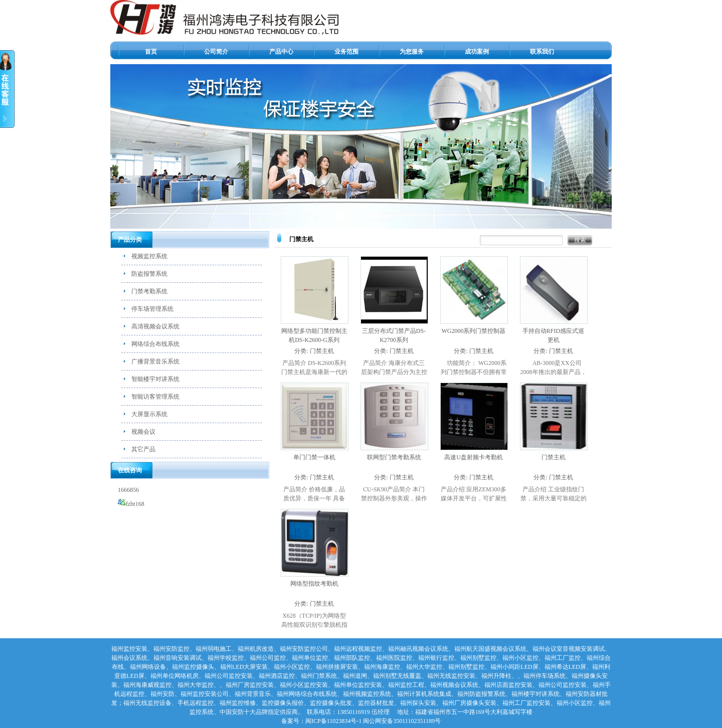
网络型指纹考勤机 (314, 584)
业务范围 (346, 52)
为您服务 (412, 52)
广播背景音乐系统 (155, 361)
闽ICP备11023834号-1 (333, 721)
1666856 (128, 490)
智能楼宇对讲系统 (155, 379)
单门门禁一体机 (314, 457)
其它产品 (143, 449)
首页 (151, 52)
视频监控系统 (149, 256)
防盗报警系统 (149, 274)
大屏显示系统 (149, 414)
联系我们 (542, 52)
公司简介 (216, 52)
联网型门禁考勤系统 (394, 457)
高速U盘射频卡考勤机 (474, 457)
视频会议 (143, 432)
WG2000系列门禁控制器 (474, 331)
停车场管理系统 (152, 309)
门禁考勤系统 (149, 291)
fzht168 (131, 504)
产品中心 (281, 52)
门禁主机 (322, 351)
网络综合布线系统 (155, 344)
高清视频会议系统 (155, 326)
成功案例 (477, 52)
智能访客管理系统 (155, 397)
